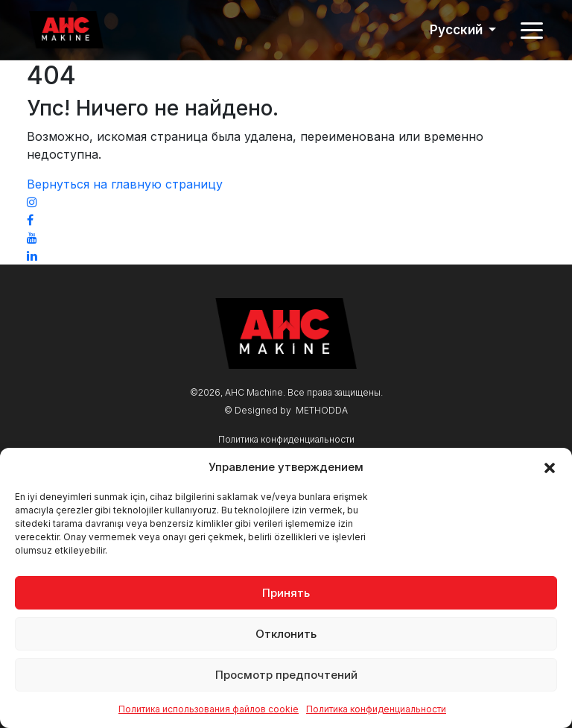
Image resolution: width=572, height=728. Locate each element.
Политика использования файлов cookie (209, 709)
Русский (458, 30)
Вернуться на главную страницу (125, 184)
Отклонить (286, 634)
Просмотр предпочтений (286, 675)
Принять (286, 593)
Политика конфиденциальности (376, 709)
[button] (550, 467)
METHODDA (322, 410)
